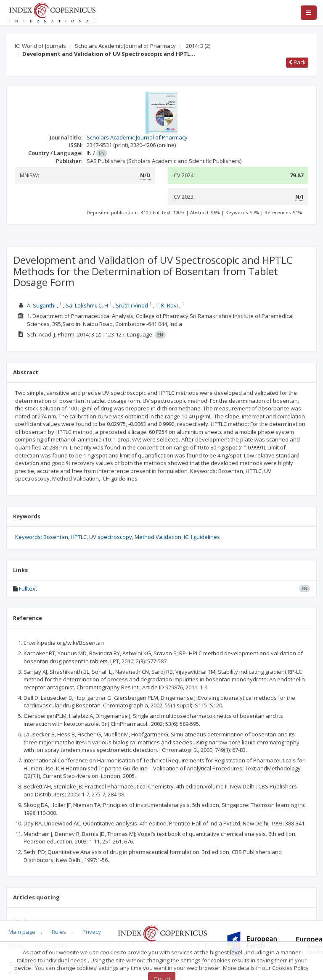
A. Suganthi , (42, 305)
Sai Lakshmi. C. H (87, 305)
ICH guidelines (202, 537)
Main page (22, 932)
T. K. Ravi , (168, 305)
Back (297, 62)
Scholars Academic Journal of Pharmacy (125, 46)
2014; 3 (198, 46)
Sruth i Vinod (132, 305)
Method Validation (158, 537)
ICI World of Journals (40, 46)
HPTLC (79, 537)
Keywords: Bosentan (42, 537)
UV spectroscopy (111, 537)
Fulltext (28, 589)
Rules (59, 932)
